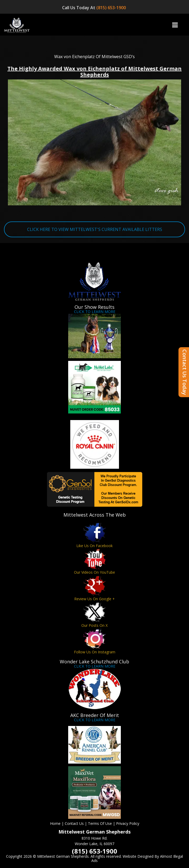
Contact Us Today (185, 372)
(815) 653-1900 (112, 8)
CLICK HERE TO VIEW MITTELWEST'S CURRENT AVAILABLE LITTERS (95, 229)
